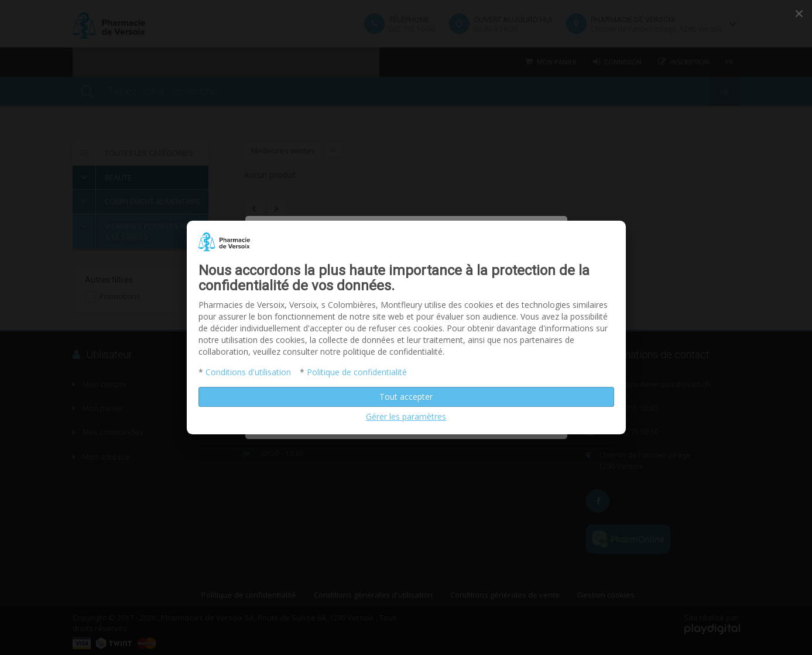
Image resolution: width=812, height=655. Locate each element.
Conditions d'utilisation (248, 372)
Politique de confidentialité (357, 372)
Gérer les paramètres (406, 416)
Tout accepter (406, 397)
